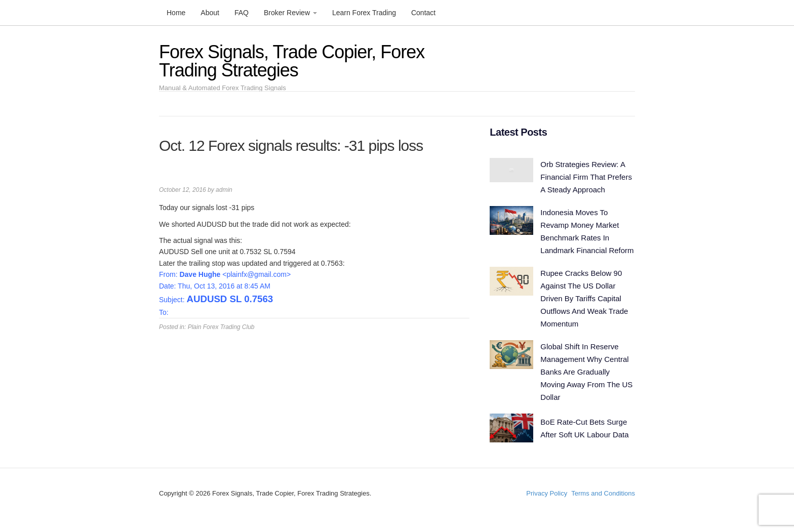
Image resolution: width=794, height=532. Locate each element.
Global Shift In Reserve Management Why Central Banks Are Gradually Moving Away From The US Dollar (586, 372)
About (210, 13)
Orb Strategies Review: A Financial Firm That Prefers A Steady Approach (586, 177)
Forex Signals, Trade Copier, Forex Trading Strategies (292, 61)
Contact (423, 13)
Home (176, 13)
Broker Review (290, 13)
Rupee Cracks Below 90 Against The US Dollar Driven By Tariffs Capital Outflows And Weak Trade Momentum (584, 298)
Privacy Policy (547, 493)
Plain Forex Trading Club (221, 327)
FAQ (242, 13)
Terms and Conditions (603, 493)
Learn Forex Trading (364, 13)
